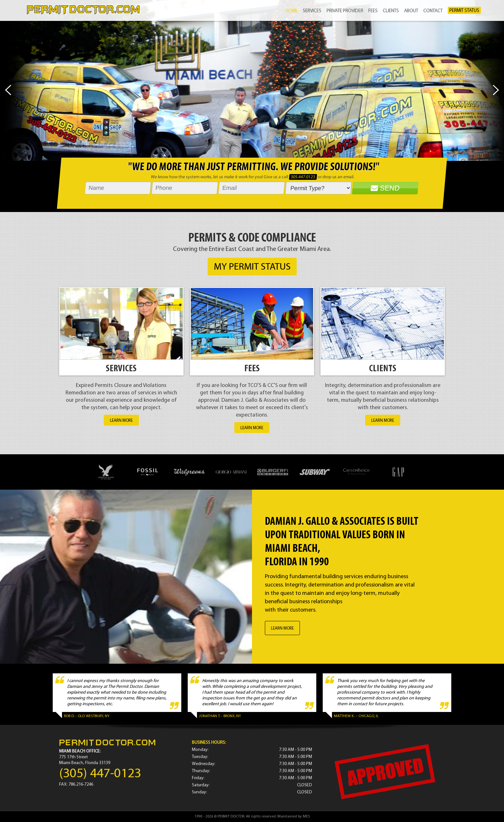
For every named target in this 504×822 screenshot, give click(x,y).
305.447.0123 (303, 177)
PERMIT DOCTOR (231, 817)
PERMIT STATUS (464, 11)
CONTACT (433, 11)
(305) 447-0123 (100, 774)
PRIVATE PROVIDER (345, 11)
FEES (373, 11)
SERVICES (312, 11)
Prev (8, 90)
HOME (292, 11)
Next (496, 90)
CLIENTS (391, 11)
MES (306, 817)
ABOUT (411, 11)
